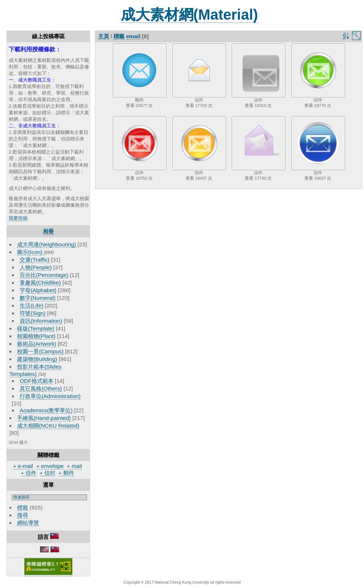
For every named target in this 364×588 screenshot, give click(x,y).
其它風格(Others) (41, 388)
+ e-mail (23, 466)
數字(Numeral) (37, 298)
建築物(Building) (37, 359)
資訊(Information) (41, 321)
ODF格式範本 (36, 381)
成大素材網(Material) (189, 15)
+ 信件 (29, 473)
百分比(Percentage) (44, 275)
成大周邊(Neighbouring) (47, 244)
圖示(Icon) (30, 252)
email (133, 36)
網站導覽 (28, 523)
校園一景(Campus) (40, 351)
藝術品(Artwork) (37, 344)
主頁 (104, 36)
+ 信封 (47, 473)
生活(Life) (31, 305)
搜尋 (23, 515)
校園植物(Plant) (36, 336)
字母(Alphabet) (38, 290)
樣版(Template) (36, 328)
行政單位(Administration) (50, 396)
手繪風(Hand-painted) (44, 418)
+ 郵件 (66, 473)
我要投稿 (18, 218)
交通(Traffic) (35, 260)
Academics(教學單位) (46, 410)
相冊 (48, 231)
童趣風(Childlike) (40, 283)
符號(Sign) (33, 313)
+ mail (74, 466)
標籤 (23, 507)
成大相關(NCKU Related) (48, 426)
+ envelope (50, 466)
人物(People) (36, 267)
